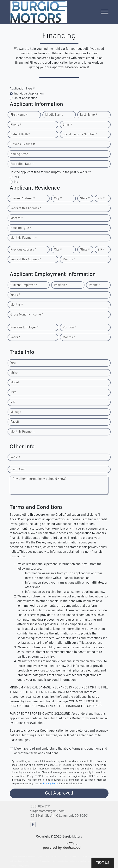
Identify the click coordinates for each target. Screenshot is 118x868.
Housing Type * (21, 228)
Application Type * (22, 89)
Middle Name (54, 115)
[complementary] (106, 856)
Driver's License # (23, 144)
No (16, 182)
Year (14, 363)
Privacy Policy (51, 784)
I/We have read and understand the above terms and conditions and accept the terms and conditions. (61, 751)
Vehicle (15, 457)
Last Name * (89, 115)
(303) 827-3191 (40, 807)
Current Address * (23, 199)
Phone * (16, 125)
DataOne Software (71, 857)
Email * (68, 125)
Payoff (15, 422)
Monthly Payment (22, 432)
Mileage (16, 412)
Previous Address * (23, 250)
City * (58, 199)
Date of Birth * (20, 135)
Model (15, 383)
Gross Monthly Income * (27, 315)
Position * (61, 285)
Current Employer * (24, 285)
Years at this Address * (26, 208)
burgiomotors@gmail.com (47, 811)
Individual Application (29, 94)
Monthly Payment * (24, 238)
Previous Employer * (25, 328)
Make (14, 373)
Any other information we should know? (40, 479)
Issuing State (19, 154)
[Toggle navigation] (105, 12)
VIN (13, 402)
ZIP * (101, 199)
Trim (13, 392)
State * (85, 199)
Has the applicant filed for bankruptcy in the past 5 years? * (50, 172)
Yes (17, 177)
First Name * (19, 115)
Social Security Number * (80, 135)
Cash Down (18, 470)
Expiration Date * (22, 164)
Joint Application (26, 98)
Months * (17, 218)
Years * (15, 295)
